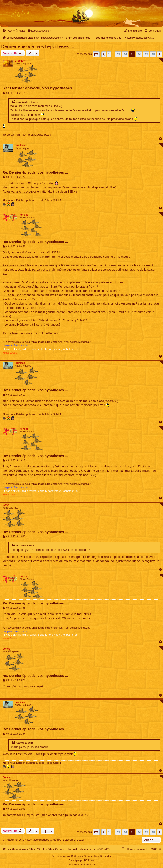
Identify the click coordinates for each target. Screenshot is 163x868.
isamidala (20, 146)
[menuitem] (7, 31)
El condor (20, 61)
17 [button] (146, 54)
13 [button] (118, 54)
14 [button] (125, 54)
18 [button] (153, 54)
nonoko (24, 215)
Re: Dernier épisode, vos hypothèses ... (40, 88)
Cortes (6, 649)
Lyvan (6, 505)
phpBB (71, 856)
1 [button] (109, 54)
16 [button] (139, 54)
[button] (96, 54)
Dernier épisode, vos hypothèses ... (38, 46)
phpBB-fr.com (88, 860)
